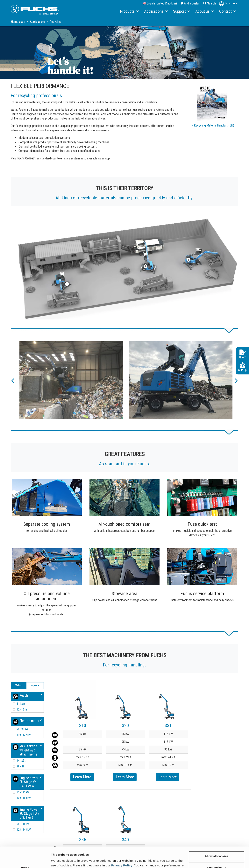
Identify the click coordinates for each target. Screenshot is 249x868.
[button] (13, 380)
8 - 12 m (21, 704)
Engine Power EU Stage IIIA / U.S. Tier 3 (26, 813)
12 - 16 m (22, 710)
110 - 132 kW (24, 735)
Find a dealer (190, 3)
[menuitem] (129, 12)
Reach (20, 696)
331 (168, 726)
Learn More (82, 777)
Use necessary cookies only (217, 858)
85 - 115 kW (23, 792)
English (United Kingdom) (160, 4)
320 (125, 726)
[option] (71, 380)
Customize (217, 847)
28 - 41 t (21, 766)
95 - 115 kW (23, 824)
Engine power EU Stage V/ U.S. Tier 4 (26, 782)
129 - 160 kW (24, 798)
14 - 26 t (21, 761)
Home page (18, 22)
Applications (38, 22)
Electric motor (26, 722)
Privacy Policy (122, 845)
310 (83, 726)
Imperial (35, 685)
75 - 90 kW (22, 729)
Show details (60, 860)
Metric (18, 685)
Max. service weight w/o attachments (25, 750)
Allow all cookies (217, 835)
